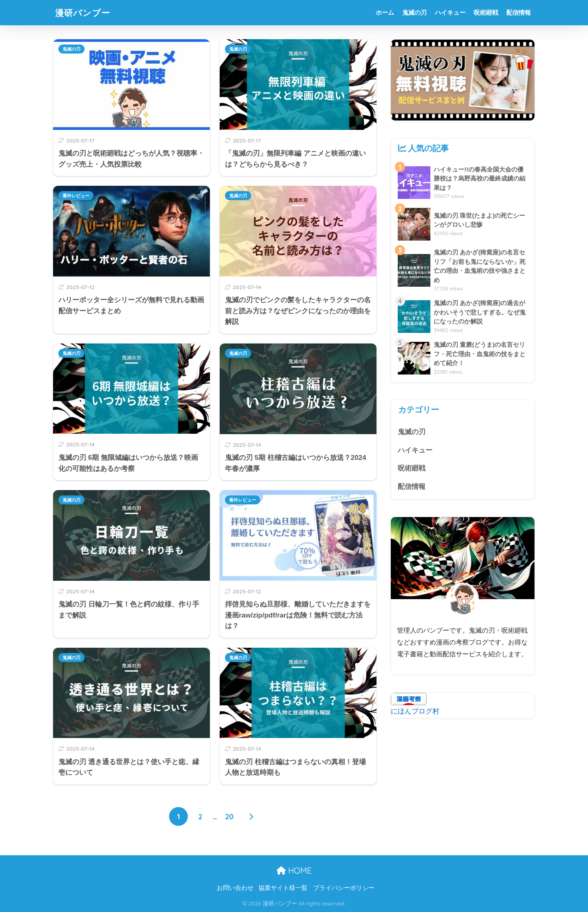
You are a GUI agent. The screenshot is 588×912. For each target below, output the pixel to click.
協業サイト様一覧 (283, 888)
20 (229, 816)
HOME (294, 871)
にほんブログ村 (415, 712)
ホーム (385, 12)
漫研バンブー (85, 12)
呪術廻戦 (486, 12)
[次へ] (251, 816)
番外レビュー (76, 196)
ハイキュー (450, 12)
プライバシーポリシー (344, 888)
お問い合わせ (235, 888)
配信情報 (519, 12)
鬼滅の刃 (414, 12)
